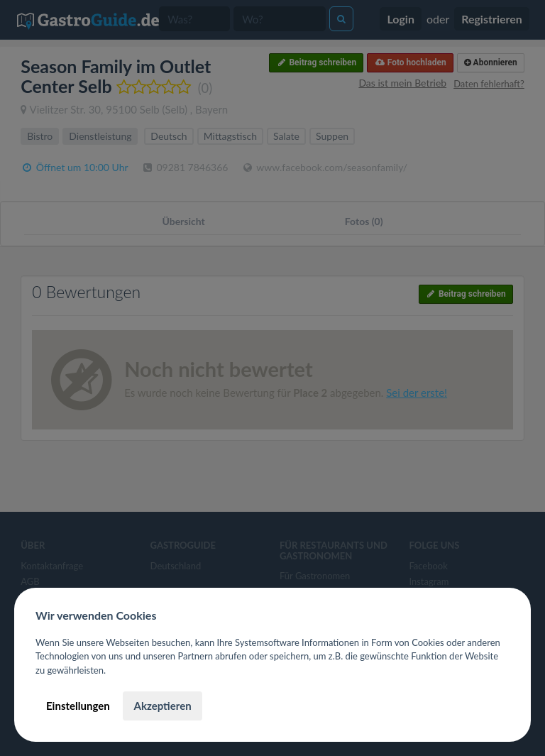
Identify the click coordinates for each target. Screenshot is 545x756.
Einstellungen (78, 706)
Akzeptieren (162, 706)
